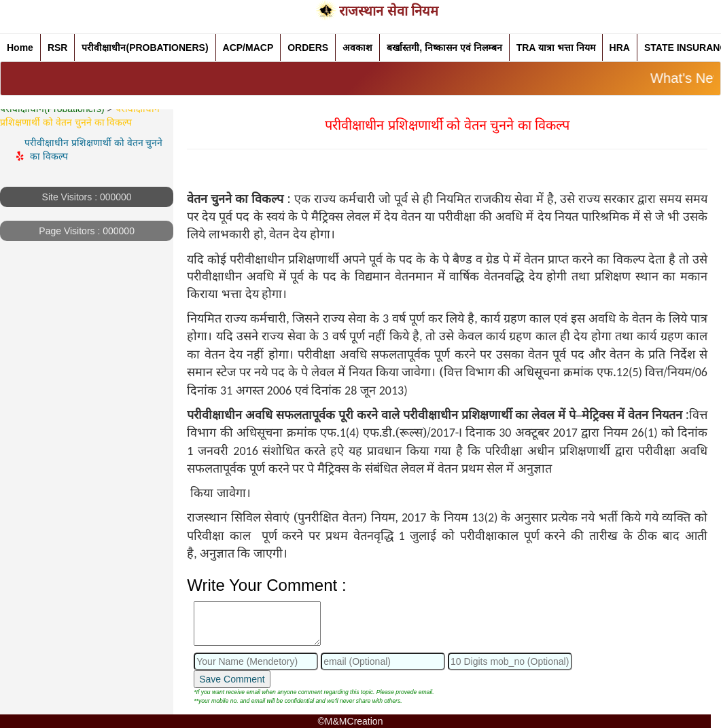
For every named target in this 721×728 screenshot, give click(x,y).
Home (20, 48)
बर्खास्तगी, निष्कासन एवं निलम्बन (444, 48)
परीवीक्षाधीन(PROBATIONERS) (145, 48)
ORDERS (308, 48)
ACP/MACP (248, 48)
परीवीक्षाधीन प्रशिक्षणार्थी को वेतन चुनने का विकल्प (95, 149)
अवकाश (357, 48)
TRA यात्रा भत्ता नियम (556, 48)
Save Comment (232, 679)
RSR (58, 48)
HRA (620, 48)
